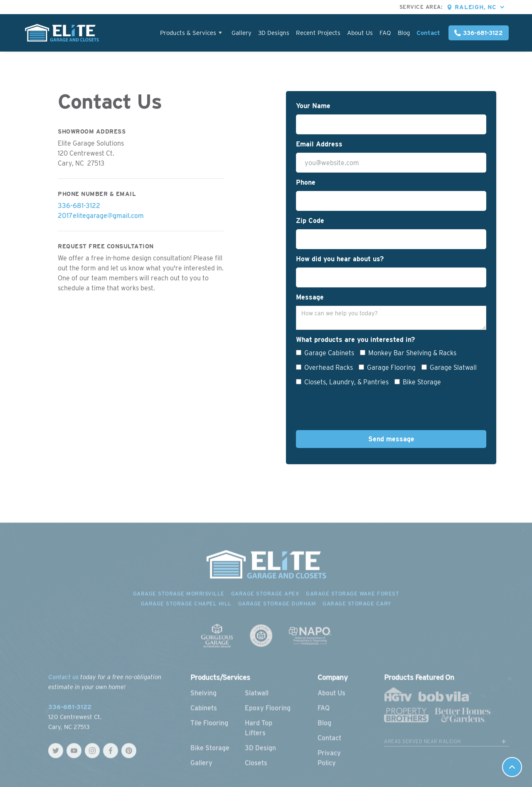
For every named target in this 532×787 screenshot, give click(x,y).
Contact (428, 33)
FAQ (385, 33)
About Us (360, 33)
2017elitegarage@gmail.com (101, 216)
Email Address (319, 144)
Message (310, 297)
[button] (482, 7)
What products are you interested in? (355, 340)
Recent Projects (318, 33)
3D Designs (274, 33)
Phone (306, 182)
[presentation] (359, 411)
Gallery (241, 33)
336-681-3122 (79, 206)
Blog (404, 33)
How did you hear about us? (340, 259)
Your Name (313, 106)
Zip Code (310, 221)
